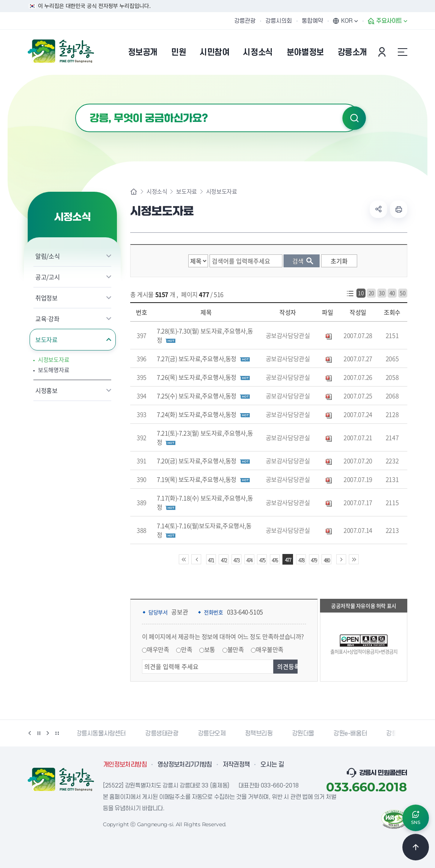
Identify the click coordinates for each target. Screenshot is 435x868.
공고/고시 (47, 277)
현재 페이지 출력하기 (399, 209)
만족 (187, 649)
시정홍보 (46, 390)
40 (392, 293)
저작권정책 (236, 765)
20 (371, 293)
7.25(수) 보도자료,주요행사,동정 (197, 396)
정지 (39, 733)
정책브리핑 (260, 734)
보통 (210, 649)
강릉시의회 (279, 21)
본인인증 (383, 52)
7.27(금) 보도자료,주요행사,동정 (197, 358)
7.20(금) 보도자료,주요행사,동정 (197, 461)
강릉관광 (245, 21)
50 (403, 293)
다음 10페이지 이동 (341, 559)
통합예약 (312, 21)
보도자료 (46, 339)
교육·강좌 (47, 319)
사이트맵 (402, 52)
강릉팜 (396, 734)
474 (249, 560)
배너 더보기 (57, 733)
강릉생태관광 (163, 734)
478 (301, 560)
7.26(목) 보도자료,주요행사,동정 (197, 377)
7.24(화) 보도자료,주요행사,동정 (197, 414)
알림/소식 (47, 256)
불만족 (236, 649)
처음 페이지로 (184, 559)
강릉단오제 (213, 734)
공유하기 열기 (378, 209)
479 (314, 560)
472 (224, 560)
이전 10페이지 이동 (196, 559)
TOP (416, 847)
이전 (30, 733)
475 (262, 560)
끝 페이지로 (354, 559)
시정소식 (157, 192)
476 (275, 560)
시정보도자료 (54, 360)
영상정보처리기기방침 (185, 765)
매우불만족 (270, 649)
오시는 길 (272, 765)
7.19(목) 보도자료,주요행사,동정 (197, 479)
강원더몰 (304, 734)
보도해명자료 (54, 370)
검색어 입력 (75, 104)
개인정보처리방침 (125, 765)
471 (211, 560)
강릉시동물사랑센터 (102, 734)
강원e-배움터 (351, 734)
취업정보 (46, 298)
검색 (354, 118)
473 (236, 560)
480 (327, 560)
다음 (48, 733)
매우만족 (158, 649)
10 (361, 293)
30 (382, 293)
